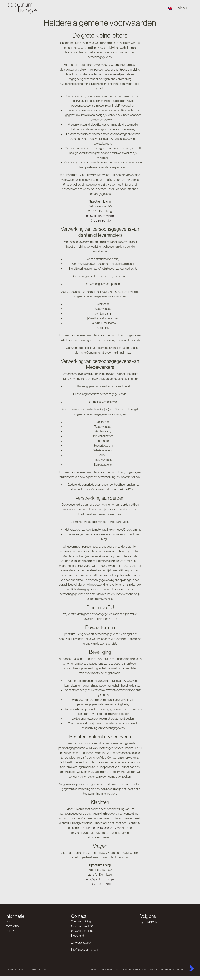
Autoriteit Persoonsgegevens (103, 828)
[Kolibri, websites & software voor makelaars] (191, 968)
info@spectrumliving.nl (100, 216)
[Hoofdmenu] (184, 8)
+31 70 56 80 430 (100, 221)
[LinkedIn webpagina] (164, 922)
